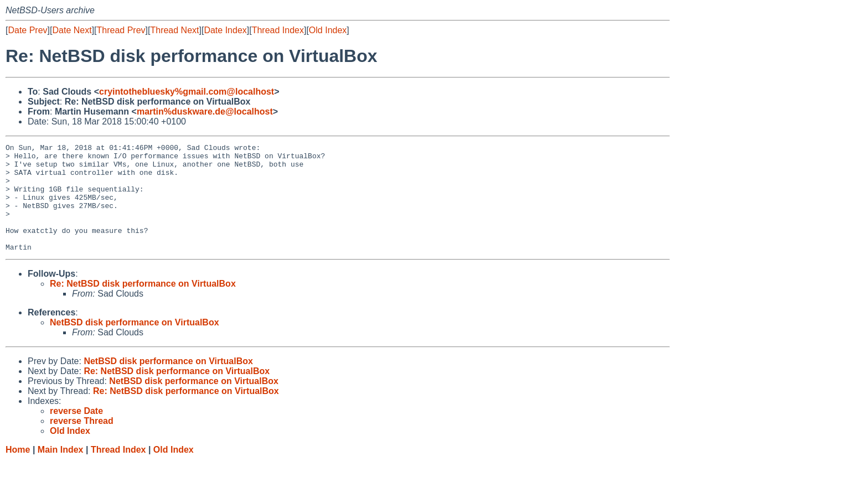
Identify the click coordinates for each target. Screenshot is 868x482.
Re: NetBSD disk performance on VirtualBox (143, 305)
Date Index (225, 30)
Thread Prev (121, 30)
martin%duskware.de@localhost (205, 112)
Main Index (61, 471)
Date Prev (27, 30)
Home (18, 471)
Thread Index (278, 30)
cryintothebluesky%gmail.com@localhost (187, 92)
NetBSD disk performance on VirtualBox (135, 344)
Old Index (328, 30)
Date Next (72, 30)
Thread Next (174, 30)
